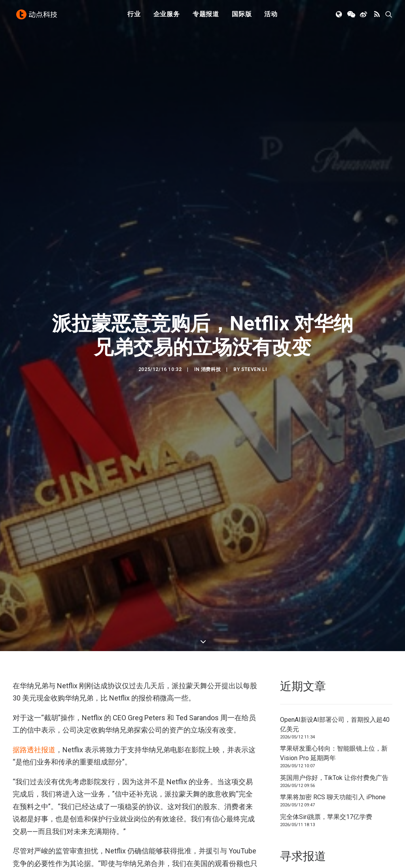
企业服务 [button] (167, 17)
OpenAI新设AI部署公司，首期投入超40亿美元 (335, 652)
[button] (340, 17)
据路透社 (27, 678)
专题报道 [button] (206, 17)
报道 (48, 678)
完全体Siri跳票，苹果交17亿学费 (326, 745)
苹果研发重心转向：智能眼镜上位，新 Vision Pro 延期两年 (334, 682)
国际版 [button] (242, 17)
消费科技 (211, 334)
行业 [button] (134, 17)
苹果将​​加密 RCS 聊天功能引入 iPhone (333, 726)
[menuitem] (134, 17)
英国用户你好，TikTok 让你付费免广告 (334, 706)
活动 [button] (271, 17)
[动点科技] (38, 17)
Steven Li (254, 334)
